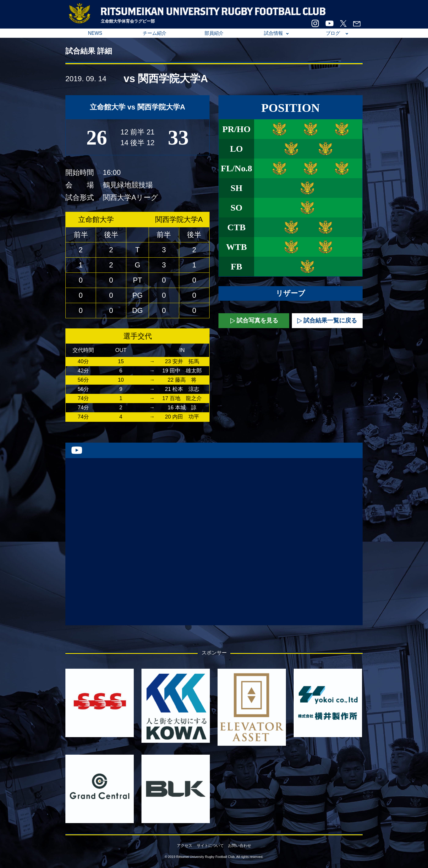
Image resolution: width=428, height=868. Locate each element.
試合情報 (273, 33)
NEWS (95, 33)
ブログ (333, 33)
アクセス (185, 846)
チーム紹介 (155, 33)
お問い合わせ (240, 846)
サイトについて (210, 846)
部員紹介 (214, 33)
